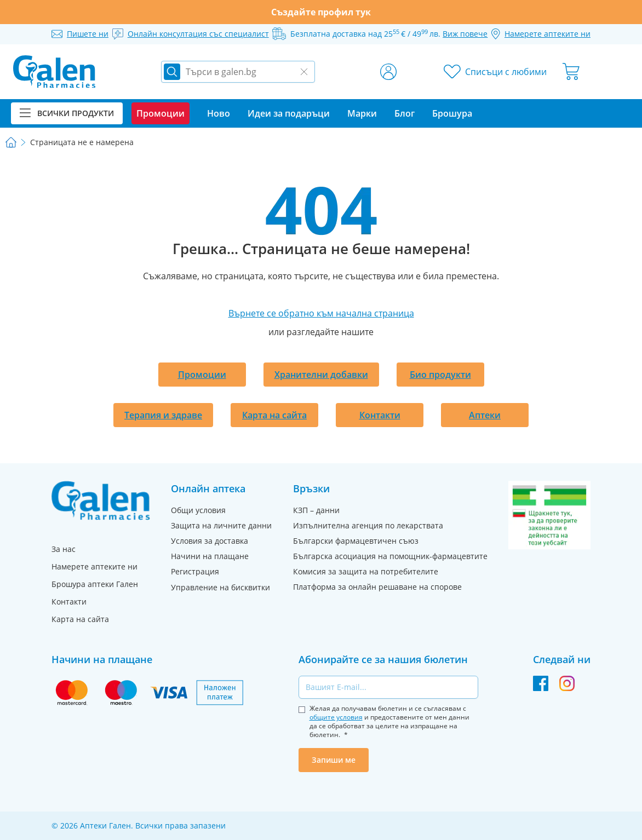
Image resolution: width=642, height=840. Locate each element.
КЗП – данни (316, 510)
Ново (219, 113)
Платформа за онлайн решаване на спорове (377, 587)
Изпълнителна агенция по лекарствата (368, 525)
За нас (64, 549)
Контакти (380, 415)
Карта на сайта (274, 415)
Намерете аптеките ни (94, 566)
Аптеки (485, 415)
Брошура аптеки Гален (95, 584)
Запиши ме (334, 760)
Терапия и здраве (163, 415)
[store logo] (54, 72)
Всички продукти (67, 113)
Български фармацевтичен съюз (356, 541)
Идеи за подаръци (289, 113)
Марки (362, 113)
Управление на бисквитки (220, 587)
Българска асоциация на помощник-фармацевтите (390, 556)
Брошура (452, 113)
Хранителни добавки (321, 375)
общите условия (336, 717)
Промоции (202, 375)
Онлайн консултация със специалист (198, 34)
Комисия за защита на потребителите (366, 571)
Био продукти (440, 375)
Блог (405, 113)
